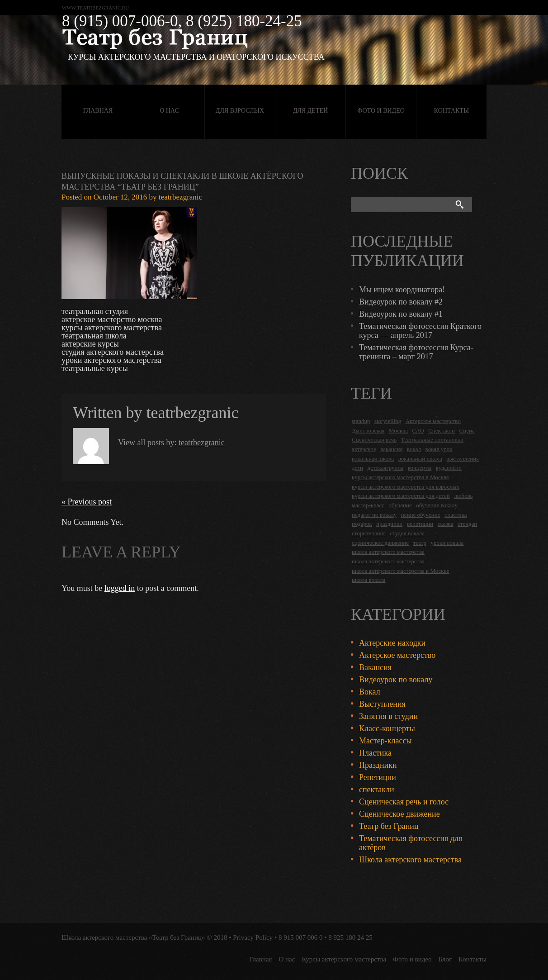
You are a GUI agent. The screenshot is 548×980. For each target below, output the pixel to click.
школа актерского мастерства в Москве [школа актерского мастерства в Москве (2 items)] (400, 571)
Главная (98, 111)
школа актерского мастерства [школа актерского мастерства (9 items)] (388, 561)
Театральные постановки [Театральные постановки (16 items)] (432, 440)
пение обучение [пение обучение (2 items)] (421, 515)
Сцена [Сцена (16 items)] (467, 431)
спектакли (377, 790)
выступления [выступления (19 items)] (463, 459)
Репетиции (378, 777)
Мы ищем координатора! (402, 290)
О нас (169, 111)
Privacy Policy (253, 937)
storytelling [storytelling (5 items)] (388, 421)
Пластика (375, 753)
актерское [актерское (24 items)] (364, 449)
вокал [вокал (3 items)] (414, 449)
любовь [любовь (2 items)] (463, 496)
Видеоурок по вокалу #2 (401, 302)
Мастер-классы (385, 741)
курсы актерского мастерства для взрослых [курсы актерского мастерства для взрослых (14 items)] (406, 487)
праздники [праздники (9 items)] (389, 524)
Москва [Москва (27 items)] (398, 431)
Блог (445, 959)
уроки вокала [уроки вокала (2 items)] (447, 543)
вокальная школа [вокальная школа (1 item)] (373, 459)
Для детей (310, 111)
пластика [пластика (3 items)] (456, 515)
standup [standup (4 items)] (361, 421)
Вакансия (375, 667)
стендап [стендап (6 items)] (467, 524)
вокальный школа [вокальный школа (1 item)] (420, 459)
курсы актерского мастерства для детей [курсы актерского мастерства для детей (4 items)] (401, 496)
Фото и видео (381, 111)
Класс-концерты (387, 728)
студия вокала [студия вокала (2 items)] (407, 533)
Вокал (370, 692)
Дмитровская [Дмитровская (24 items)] (368, 431)
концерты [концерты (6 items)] (420, 468)
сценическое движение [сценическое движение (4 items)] (380, 543)
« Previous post (87, 502)
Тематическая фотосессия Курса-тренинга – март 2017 (416, 352)
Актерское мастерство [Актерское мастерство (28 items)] (433, 421)
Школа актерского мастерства (410, 860)
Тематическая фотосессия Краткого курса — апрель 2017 (420, 331)
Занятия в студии (388, 716)
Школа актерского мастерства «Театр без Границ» (133, 937)
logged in (120, 588)
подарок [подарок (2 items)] (362, 524)
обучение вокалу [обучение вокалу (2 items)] (437, 505)
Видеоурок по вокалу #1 (401, 314)
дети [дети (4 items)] (357, 468)
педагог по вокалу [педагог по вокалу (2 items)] (374, 515)
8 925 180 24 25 (350, 937)
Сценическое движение (399, 814)
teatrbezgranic (180, 197)
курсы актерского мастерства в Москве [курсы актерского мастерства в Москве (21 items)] (400, 477)
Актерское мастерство (397, 655)
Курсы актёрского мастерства (344, 959)
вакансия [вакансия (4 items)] (391, 449)
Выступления (382, 704)
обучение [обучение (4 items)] (400, 505)
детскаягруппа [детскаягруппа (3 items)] (386, 468)
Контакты (451, 111)
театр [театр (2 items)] (420, 543)
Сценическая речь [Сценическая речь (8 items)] (374, 440)
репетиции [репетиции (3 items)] (420, 524)
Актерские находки (392, 643)
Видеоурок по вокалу (396, 680)
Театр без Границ (389, 826)
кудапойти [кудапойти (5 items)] (449, 468)
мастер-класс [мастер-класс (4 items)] (368, 505)
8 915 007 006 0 (301, 937)
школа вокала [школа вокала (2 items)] (368, 580)
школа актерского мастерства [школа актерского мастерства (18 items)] (388, 552)
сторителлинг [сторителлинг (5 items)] (369, 533)
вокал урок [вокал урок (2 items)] (439, 449)
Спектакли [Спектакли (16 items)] (442, 431)
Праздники (378, 765)
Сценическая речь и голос (404, 802)
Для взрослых (240, 111)
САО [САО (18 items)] (418, 431)
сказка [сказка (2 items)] (446, 524)
